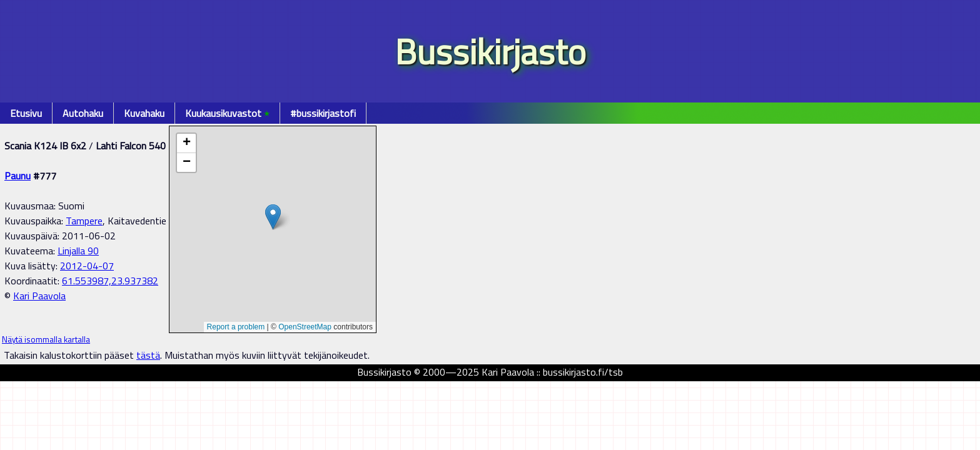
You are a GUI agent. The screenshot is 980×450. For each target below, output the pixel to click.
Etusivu (26, 113)
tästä (148, 355)
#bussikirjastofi (323, 113)
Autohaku (83, 113)
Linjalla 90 (78, 251)
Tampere (84, 221)
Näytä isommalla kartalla (46, 339)
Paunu (18, 176)
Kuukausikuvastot (227, 113)
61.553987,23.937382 (110, 281)
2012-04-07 (87, 266)
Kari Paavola (39, 296)
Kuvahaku (144, 113)
